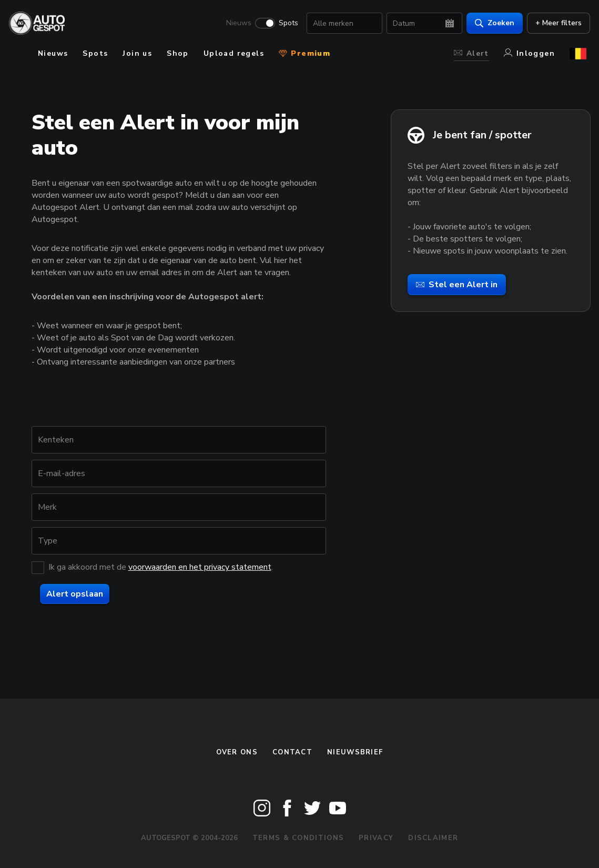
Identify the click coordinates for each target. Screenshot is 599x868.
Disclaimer (433, 838)
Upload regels (234, 53)
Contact (292, 752)
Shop (178, 53)
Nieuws (235, 24)
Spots (285, 24)
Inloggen (529, 53)
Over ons (237, 752)
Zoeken (491, 24)
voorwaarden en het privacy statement (200, 567)
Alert (471, 53)
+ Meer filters (555, 24)
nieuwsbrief (355, 752)
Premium (304, 53)
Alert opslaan (75, 594)
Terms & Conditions (298, 838)
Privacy (376, 838)
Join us (137, 53)
